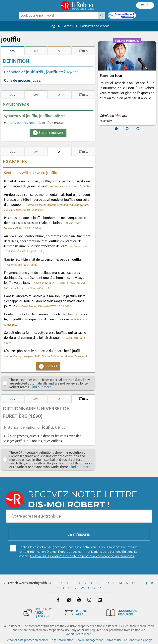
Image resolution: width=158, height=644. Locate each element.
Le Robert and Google (138, 640)
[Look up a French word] (102, 15)
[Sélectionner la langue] (145, 5)
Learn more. (84, 634)
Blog (51, 26)
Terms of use (113, 640)
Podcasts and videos (95, 26)
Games (67, 26)
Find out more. (41, 387)
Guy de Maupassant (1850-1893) (73, 186)
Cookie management (89, 640)
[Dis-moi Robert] (122, 16)
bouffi (11, 123)
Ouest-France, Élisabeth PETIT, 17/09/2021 (46, 306)
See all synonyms (51, 133)
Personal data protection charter (27, 640)
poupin (22, 123)
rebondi (35, 123)
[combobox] (58, 15)
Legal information (62, 640)
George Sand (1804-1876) (22, 265)
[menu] (4, 5)
